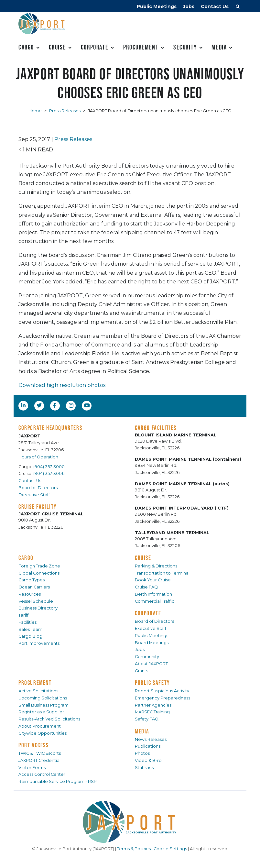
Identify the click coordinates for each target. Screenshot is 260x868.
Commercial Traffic (155, 601)
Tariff (23, 615)
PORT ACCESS (34, 745)
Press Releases (65, 111)
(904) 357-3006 (49, 473)
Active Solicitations (38, 691)
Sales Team (30, 629)
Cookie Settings (170, 849)
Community (147, 657)
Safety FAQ (147, 719)
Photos (142, 753)
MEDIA (142, 731)
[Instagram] (72, 405)
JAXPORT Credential (39, 760)
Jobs (189, 6)
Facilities (27, 622)
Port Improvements (39, 643)
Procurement (141, 47)
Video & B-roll (149, 760)
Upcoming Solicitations (43, 698)
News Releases (151, 739)
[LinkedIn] (24, 405)
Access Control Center (42, 774)
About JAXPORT (151, 664)
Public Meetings (157, 6)
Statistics (144, 768)
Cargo (26, 47)
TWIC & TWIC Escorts (40, 753)
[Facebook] (55, 405)
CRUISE (143, 558)
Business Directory (38, 608)
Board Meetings (152, 643)
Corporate (95, 47)
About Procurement (40, 726)
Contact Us (215, 6)
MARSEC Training (152, 712)
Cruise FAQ (146, 587)
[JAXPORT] (130, 822)
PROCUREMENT (35, 683)
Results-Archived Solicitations (49, 719)
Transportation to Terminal (162, 573)
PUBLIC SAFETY (152, 683)
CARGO (26, 558)
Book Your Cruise (153, 580)
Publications (148, 746)
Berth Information (153, 594)
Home (35, 111)
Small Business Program (43, 705)
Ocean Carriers (34, 587)
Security (185, 47)
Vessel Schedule (36, 601)
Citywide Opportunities (43, 733)
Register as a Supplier (41, 712)
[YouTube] (88, 405)
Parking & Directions (156, 566)
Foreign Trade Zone (39, 566)
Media (219, 47)
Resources (30, 594)
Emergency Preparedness (162, 698)
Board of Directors (38, 488)
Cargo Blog (30, 636)
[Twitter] (40, 405)
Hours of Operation (38, 457)
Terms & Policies (134, 849)
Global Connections (39, 573)
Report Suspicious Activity (162, 691)
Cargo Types (32, 580)
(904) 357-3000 (49, 467)
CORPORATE (148, 613)
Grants (141, 671)
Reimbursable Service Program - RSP (58, 781)
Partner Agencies (153, 705)
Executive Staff (34, 495)
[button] (238, 7)
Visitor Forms (32, 768)
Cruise (58, 47)
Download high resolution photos (62, 385)
